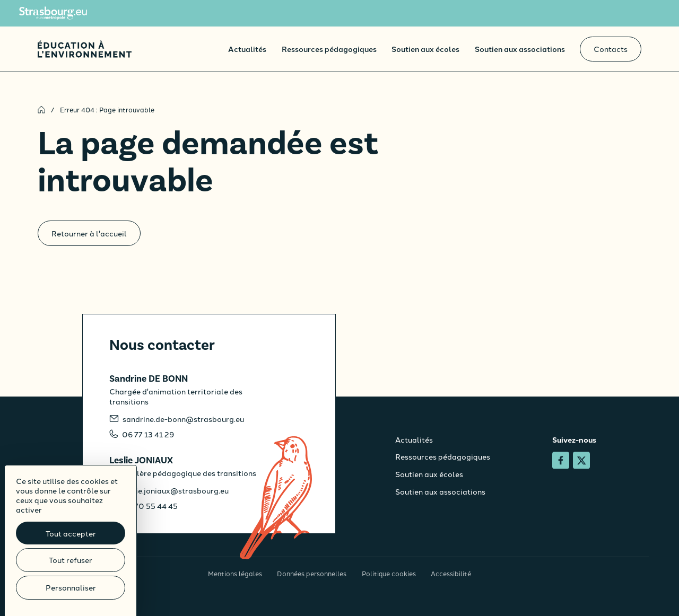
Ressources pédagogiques (329, 49)
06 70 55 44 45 (150, 506)
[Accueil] (85, 49)
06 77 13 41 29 (148, 434)
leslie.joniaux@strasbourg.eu (176, 490)
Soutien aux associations (520, 49)
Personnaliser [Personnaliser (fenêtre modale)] (71, 587)
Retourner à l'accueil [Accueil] (89, 233)
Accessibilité (451, 573)
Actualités (247, 49)
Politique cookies (389, 573)
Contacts (611, 49)
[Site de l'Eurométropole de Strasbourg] (53, 13)
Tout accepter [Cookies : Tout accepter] (71, 533)
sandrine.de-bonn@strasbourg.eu (183, 419)
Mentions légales (235, 573)
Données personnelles (312, 573)
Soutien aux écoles (425, 49)
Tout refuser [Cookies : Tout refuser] (71, 560)
